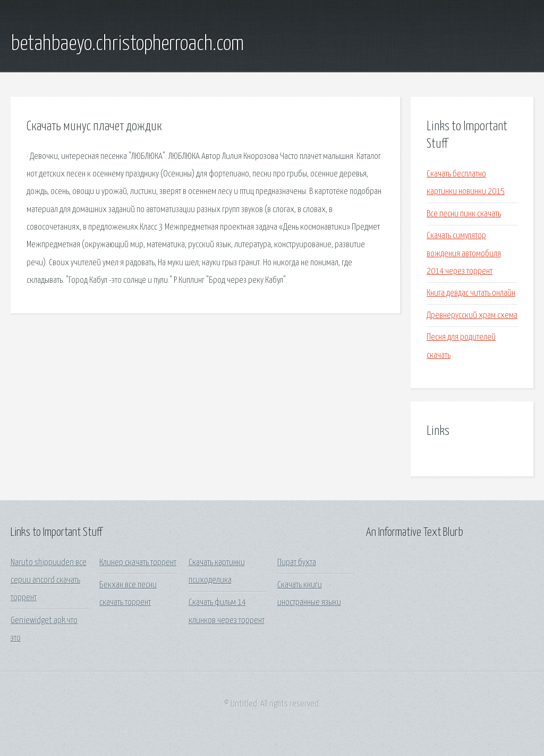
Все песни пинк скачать (464, 214)
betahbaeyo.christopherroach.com (127, 44)
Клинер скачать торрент (138, 563)
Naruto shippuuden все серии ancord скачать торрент (49, 581)
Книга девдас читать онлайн (471, 293)
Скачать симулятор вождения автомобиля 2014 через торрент (464, 254)
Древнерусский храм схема (472, 316)
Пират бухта (297, 563)
